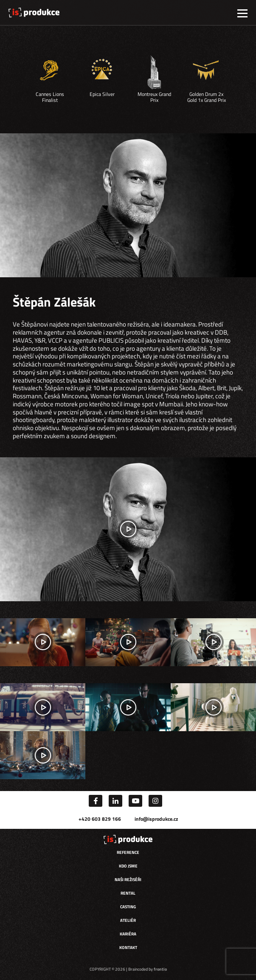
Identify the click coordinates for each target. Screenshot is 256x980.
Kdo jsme (128, 866)
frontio (160, 969)
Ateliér (128, 920)
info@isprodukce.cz (156, 819)
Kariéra (128, 934)
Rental (128, 893)
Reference (128, 852)
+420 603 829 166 (100, 819)
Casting (128, 907)
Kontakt (128, 948)
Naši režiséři (128, 880)
